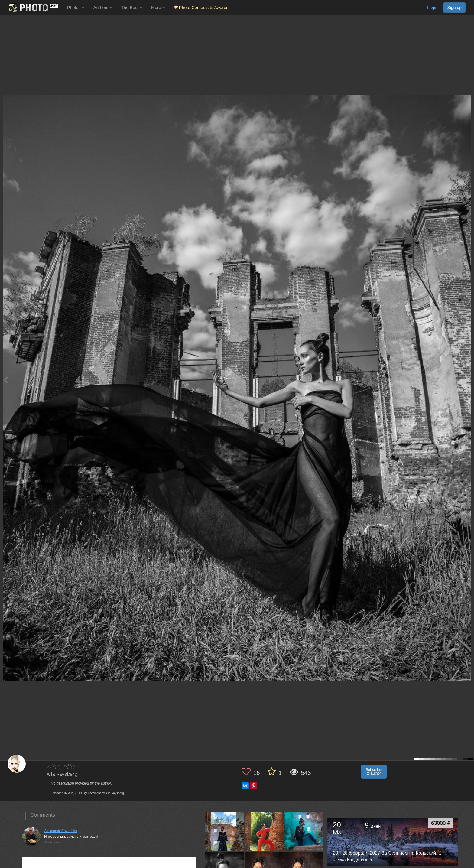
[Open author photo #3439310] (264, 831)
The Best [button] (131, 8)
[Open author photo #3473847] (225, 831)
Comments (43, 815)
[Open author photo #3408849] (304, 831)
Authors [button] (103, 8)
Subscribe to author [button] (374, 772)
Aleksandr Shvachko (61, 831)
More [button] (158, 8)
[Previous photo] (6, 380)
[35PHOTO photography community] (33, 8)
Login (432, 8)
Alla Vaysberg (62, 774)
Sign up (454, 8)
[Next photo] (468, 380)
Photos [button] (76, 8)
